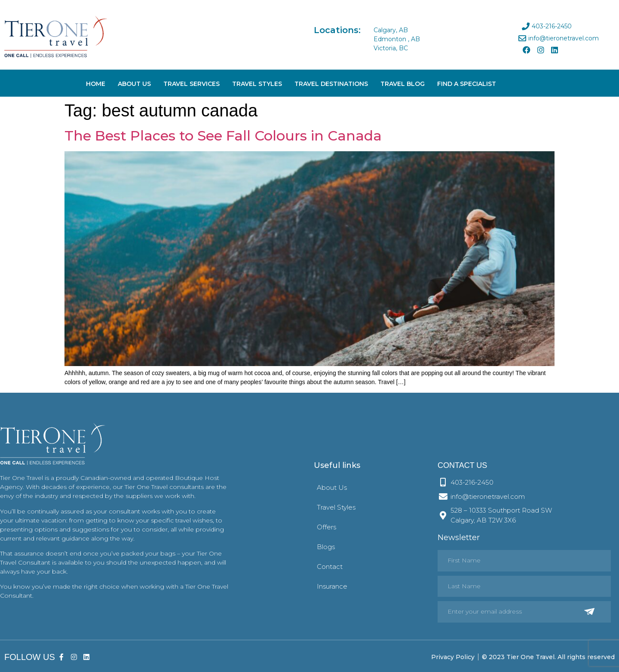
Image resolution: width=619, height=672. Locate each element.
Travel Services (192, 84)
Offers (326, 527)
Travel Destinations (331, 84)
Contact (330, 567)
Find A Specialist (467, 84)
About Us (134, 84)
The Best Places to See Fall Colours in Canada (223, 136)
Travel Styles (257, 84)
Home (96, 84)
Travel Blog (403, 84)
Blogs (326, 547)
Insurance (332, 586)
